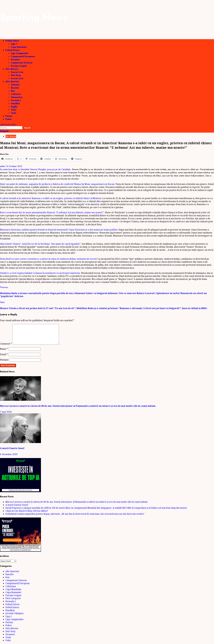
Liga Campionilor (20, 53)
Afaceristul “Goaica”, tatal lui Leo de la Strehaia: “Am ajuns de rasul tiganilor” (40, 244)
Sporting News (34, 17)
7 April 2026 (6, 412)
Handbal (15, 103)
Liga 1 (14, 44)
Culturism (16, 94)
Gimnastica (17, 97)
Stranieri (15, 60)
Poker (9, 119)
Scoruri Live (17, 72)
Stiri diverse (12, 69)
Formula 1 (16, 100)
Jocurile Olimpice (15, 613)
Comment (6, 344)
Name (4, 349)
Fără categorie (13, 598)
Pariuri (9, 116)
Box (13, 91)
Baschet (15, 88)
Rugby (14, 107)
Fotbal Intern (12, 41)
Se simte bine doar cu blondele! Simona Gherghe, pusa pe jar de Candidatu (35, 169)
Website (4, 360)
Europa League (19, 66)
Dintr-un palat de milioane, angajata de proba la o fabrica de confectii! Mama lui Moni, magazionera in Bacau (57, 184)
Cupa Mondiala (13, 589)
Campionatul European (23, 56)
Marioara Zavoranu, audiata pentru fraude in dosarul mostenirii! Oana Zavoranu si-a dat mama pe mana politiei (59, 230)
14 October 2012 (14, 166)
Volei (14, 110)
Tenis (14, 113)
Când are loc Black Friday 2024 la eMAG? (27, 511)
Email (4, 354)
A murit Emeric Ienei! (12, 448)
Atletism (15, 85)
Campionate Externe (22, 63)
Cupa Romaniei (19, 47)
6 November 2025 (9, 454)
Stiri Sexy (16, 75)
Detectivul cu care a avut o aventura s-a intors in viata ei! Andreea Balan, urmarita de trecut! (49, 259)
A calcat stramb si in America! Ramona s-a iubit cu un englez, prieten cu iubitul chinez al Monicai (51, 198)
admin (3, 166)
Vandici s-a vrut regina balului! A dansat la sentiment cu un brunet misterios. (40, 273)
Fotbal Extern (13, 50)
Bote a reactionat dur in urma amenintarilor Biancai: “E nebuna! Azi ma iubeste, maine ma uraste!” (52, 212)
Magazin (4, 131)
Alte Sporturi (12, 82)
